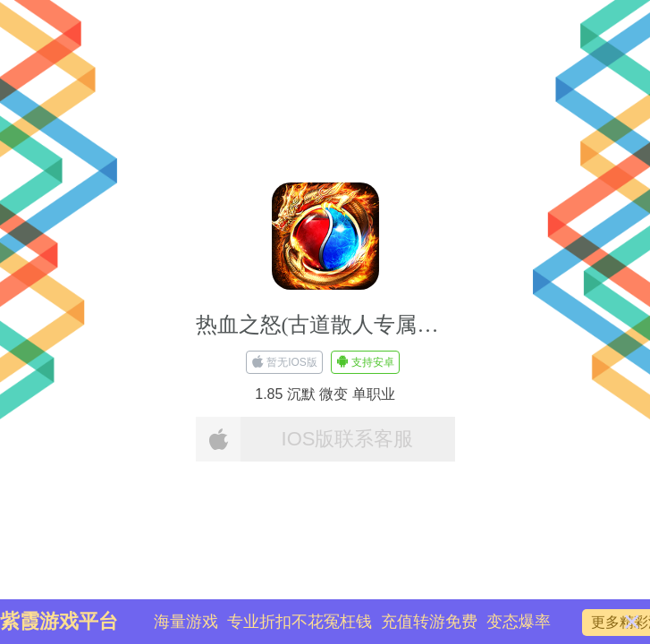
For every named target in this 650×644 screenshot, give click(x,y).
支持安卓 (365, 362)
